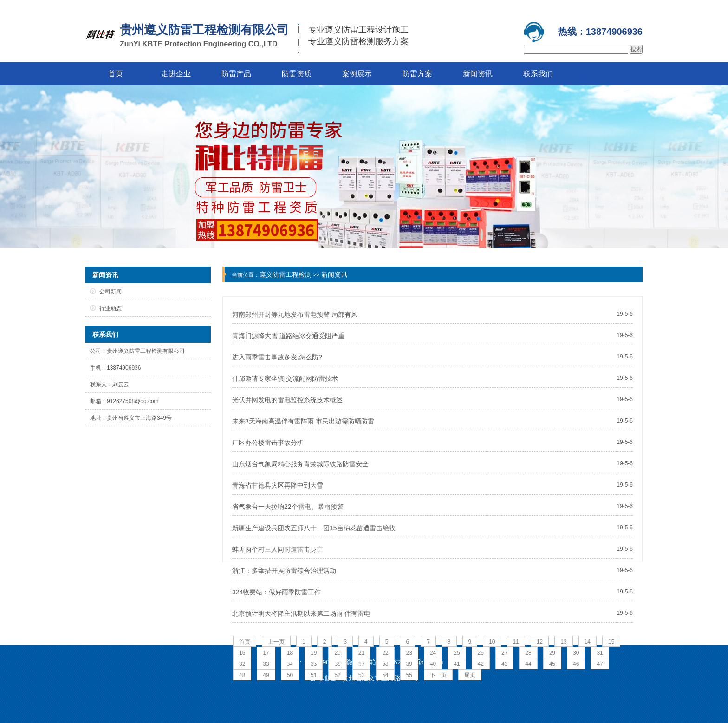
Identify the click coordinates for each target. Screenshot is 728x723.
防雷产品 (236, 74)
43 (504, 664)
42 (481, 664)
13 (563, 642)
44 (528, 664)
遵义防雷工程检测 (286, 274)
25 (457, 653)
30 (576, 653)
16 (242, 653)
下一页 (438, 675)
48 (242, 675)
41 (457, 664)
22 (385, 653)
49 (266, 675)
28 (528, 653)
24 (433, 653)
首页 (116, 74)
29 (552, 653)
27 (504, 653)
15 (611, 642)
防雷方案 (417, 74)
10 (492, 642)
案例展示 (357, 74)
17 (266, 653)
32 (242, 664)
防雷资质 (297, 74)
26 (481, 653)
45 (552, 664)
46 (576, 664)
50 (290, 675)
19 (314, 653)
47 (600, 664)
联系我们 (538, 74)
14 (588, 642)
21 (361, 653)
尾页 (470, 675)
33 (266, 664)
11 (516, 642)
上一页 (276, 642)
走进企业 (176, 74)
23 (409, 653)
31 (600, 653)
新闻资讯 (478, 74)
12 (540, 642)
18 (290, 653)
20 (337, 653)
